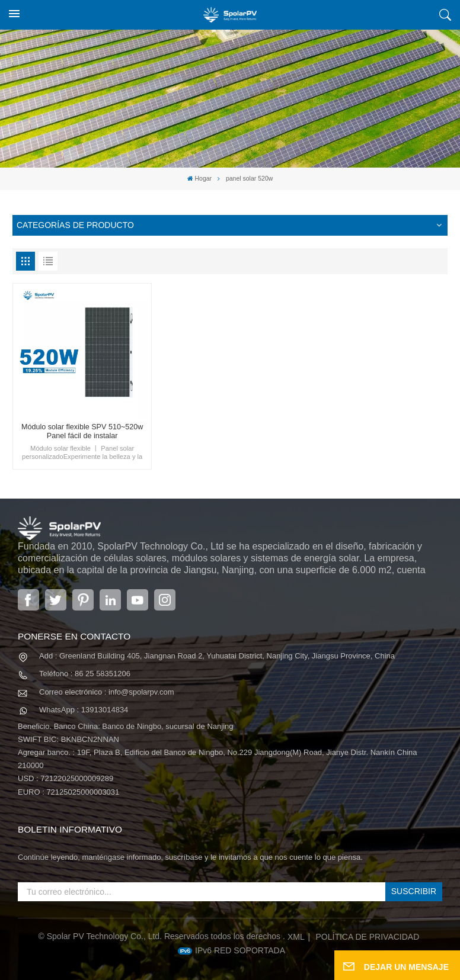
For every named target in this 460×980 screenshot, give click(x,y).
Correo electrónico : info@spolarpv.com (107, 692)
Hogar (199, 179)
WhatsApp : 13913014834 (84, 710)
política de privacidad (368, 937)
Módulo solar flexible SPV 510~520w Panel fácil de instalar (82, 431)
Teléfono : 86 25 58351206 (85, 674)
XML (296, 937)
